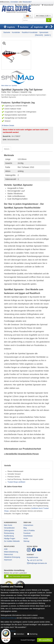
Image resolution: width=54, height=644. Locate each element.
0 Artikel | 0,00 (43, 16)
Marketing (34, 634)
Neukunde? (27, 2)
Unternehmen (28, 525)
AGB (6, 549)
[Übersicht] (39, 35)
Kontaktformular (32, 557)
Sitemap (26, 541)
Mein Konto (21, 5)
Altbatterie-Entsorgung (12, 557)
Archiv (26, 539)
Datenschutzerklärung (9, 618)
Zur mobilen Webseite (12, 541)
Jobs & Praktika (29, 531)
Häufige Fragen (10, 539)
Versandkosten (9, 528)
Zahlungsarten (9, 531)
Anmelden (14, 2)
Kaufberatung (9, 536)
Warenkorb (47, 5)
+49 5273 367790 (35, 560)
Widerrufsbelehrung (11, 552)
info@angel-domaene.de (37, 563)
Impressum (8, 560)
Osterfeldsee (28, 536)
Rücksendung (9, 533)
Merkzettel (34, 5)
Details (7, 149)
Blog (25, 528)
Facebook (27, 533)
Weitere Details (8, 126)
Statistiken (20, 634)
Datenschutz (9, 554)
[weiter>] (48, 35)
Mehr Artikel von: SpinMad (9, 86)
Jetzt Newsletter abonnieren (17, 576)
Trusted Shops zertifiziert (16, 482)
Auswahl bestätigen (28, 640)
